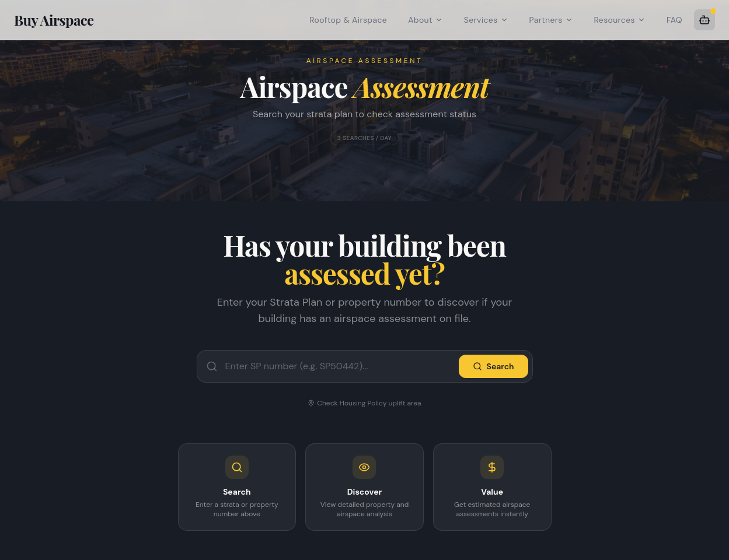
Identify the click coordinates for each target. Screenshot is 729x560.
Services (486, 20)
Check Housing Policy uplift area (364, 403)
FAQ (674, 20)
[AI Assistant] (704, 20)
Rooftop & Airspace (348, 20)
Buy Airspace (54, 20)
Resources (620, 20)
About (425, 20)
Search (493, 366)
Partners (551, 20)
